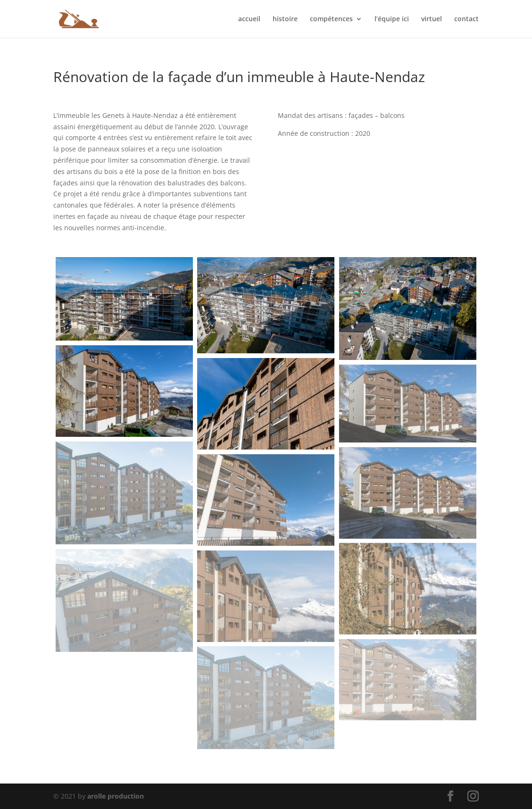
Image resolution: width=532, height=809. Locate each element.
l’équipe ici (392, 19)
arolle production (116, 796)
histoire (285, 19)
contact (466, 19)
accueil (249, 19)
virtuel (432, 19)
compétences (331, 19)
